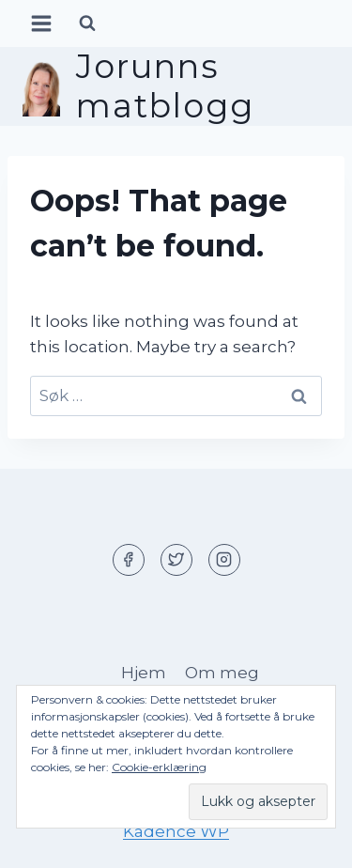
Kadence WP (176, 831)
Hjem (144, 673)
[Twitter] (176, 560)
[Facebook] (129, 560)
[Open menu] (42, 23)
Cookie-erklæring (159, 767)
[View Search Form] (87, 23)
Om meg (222, 673)
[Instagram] (224, 560)
